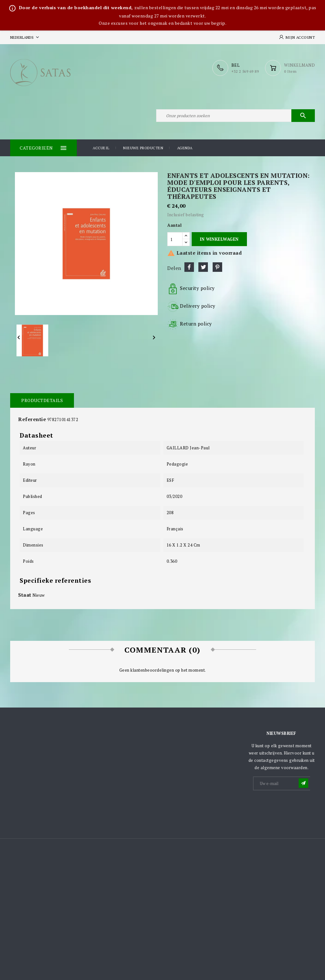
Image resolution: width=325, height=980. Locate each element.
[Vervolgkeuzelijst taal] (25, 37)
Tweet (203, 267)
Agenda (185, 148)
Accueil (101, 148)
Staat (25, 595)
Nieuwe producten (143, 148)
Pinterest (217, 267)
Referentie (32, 419)
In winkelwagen (219, 239)
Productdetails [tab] (42, 400)
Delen (189, 267)
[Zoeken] (235, 116)
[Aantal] (175, 239)
